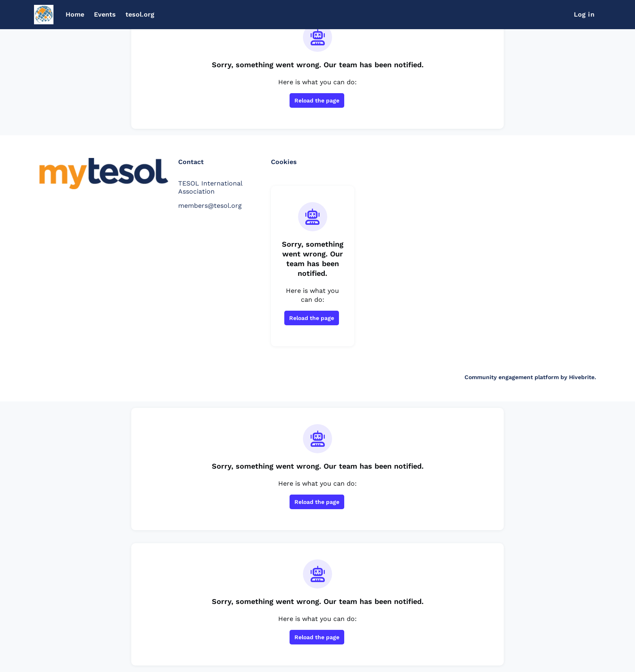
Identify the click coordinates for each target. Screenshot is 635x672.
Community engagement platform (512, 377)
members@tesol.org (210, 206)
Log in (584, 14)
